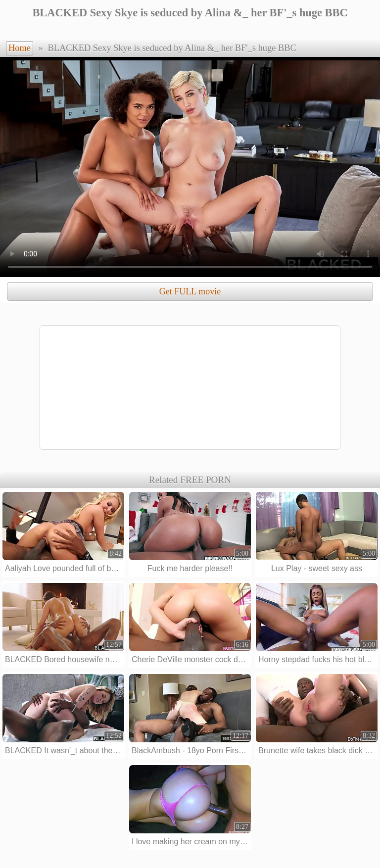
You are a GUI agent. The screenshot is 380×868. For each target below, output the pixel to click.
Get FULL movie (190, 291)
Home (20, 48)
